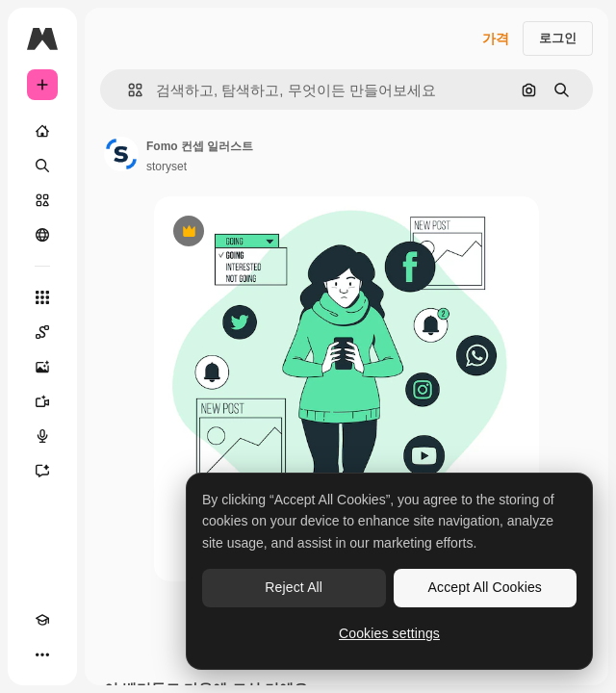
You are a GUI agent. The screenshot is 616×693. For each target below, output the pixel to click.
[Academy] (42, 620)
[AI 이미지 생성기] (42, 367)
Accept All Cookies (485, 587)
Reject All (294, 587)
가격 (496, 38)
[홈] (42, 131)
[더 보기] (42, 654)
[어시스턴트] (42, 471)
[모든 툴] (42, 297)
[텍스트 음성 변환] (42, 436)
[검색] (42, 166)
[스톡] (42, 200)
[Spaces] (42, 332)
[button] (128, 90)
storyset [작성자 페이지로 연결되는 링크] (167, 167)
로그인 (558, 38)
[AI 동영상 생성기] (42, 401)
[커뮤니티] (42, 235)
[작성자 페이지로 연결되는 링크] (121, 154)
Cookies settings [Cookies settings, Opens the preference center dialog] (389, 633)
